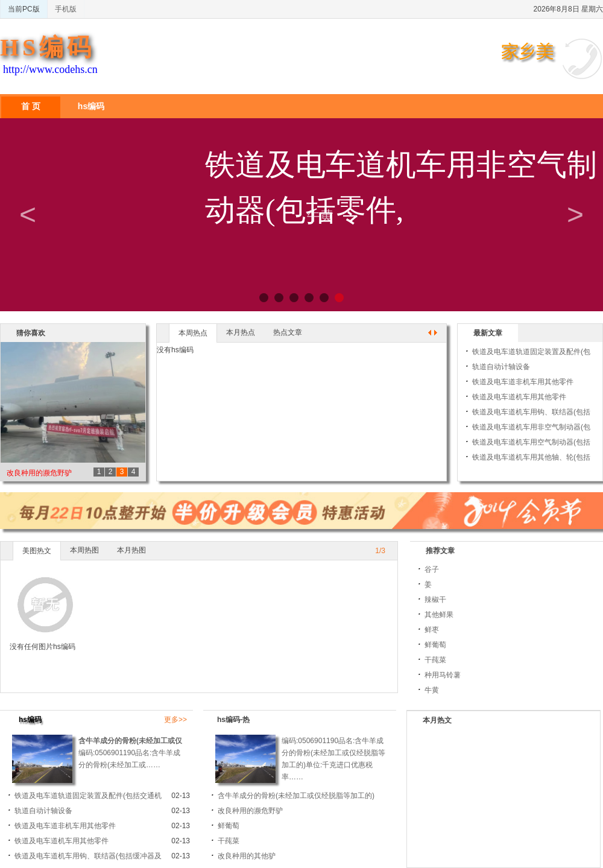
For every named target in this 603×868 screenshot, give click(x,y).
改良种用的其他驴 (247, 856)
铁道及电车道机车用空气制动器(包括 (531, 442)
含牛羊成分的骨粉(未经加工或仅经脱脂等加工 (152, 741)
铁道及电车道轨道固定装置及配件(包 (531, 352)
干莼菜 (435, 660)
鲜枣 (432, 630)
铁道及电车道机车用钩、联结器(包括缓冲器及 (88, 856)
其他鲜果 (439, 615)
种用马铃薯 (443, 675)
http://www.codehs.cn (50, 69)
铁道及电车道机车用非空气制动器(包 (531, 427)
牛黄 (432, 690)
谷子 (432, 569)
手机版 (66, 9)
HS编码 (47, 47)
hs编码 (91, 106)
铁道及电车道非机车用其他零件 (523, 382)
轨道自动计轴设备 (501, 367)
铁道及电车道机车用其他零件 (519, 397)
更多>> (175, 720)
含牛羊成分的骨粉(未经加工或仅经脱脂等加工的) (296, 796)
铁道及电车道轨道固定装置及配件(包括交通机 (88, 796)
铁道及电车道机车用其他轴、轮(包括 (531, 457)
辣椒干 (435, 600)
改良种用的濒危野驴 (39, 473)
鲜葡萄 (435, 645)
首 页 (31, 106)
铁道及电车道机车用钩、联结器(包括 (531, 412)
